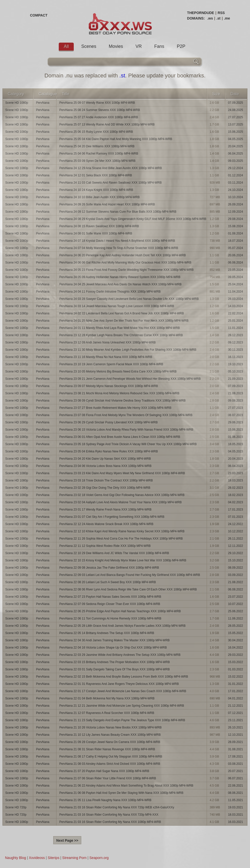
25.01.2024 (235, 321)
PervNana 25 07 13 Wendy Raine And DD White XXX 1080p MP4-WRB (107, 125)
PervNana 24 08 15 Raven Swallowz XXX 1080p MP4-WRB (99, 226)
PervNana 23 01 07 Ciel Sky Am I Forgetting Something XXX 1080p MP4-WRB (112, 517)
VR (139, 46)
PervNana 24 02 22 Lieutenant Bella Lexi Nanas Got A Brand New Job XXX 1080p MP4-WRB (121, 313)
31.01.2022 (235, 684)
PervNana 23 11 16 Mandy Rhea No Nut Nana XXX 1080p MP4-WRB (106, 357)
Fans (159, 46)
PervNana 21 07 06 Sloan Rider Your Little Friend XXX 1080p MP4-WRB (108, 778)
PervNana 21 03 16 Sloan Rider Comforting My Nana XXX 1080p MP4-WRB (110, 822)
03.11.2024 (235, 183)
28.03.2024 (235, 299)
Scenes (89, 46)
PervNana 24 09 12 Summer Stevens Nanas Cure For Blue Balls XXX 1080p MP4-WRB (118, 212)
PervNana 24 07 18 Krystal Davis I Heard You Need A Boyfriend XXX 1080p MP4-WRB (117, 241)
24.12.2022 (235, 524)
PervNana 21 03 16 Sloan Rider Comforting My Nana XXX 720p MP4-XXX (109, 815)
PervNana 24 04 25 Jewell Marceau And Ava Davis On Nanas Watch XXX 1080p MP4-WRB (120, 284)
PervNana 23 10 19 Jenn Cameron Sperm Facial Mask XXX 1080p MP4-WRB (111, 364)
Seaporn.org (99, 858)
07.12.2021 (235, 713)
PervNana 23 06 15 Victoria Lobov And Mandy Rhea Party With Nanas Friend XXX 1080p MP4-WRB (126, 430)
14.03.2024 (235, 306)
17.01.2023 (235, 510)
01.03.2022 (235, 669)
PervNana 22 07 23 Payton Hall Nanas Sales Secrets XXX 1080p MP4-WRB (110, 597)
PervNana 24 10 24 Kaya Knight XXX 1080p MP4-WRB (96, 190)
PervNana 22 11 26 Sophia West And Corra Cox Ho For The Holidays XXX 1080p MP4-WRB (121, 539)
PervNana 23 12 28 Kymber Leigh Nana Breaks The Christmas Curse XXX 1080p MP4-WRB (121, 335)
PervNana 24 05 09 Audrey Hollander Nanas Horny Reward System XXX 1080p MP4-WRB (120, 277)
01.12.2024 (235, 175)
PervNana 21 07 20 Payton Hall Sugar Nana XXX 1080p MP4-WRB (104, 771)
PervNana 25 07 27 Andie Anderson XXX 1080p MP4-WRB (99, 117)
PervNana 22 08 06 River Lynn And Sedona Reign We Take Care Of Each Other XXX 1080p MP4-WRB (128, 589)
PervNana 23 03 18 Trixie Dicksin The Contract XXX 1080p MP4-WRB (106, 480)
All (66, 46)
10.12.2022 (235, 531)
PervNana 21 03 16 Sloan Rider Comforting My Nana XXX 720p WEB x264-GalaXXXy (117, 807)
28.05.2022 (235, 626)
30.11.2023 (235, 350)
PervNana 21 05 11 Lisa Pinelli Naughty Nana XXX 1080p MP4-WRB (105, 800)
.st (218, 18)
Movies (116, 46)
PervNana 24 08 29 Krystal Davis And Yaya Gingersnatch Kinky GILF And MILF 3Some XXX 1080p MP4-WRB (133, 219)
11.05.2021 (235, 800)
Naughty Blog (15, 858)
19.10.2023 (235, 364)
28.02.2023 (235, 488)
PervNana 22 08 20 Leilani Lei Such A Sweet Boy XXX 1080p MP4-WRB (107, 582)
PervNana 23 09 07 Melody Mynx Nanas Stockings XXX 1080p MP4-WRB (109, 386)
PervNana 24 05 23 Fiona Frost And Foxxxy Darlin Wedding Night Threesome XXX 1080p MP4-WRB (126, 270)
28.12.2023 (235, 335)
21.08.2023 (235, 393)
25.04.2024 (235, 284)
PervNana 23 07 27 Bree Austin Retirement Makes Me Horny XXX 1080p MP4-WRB (115, 408)
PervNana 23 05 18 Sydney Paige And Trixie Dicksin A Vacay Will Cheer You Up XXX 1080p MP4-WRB (128, 444)
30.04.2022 (235, 640)
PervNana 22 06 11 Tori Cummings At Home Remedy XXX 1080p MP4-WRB (110, 618)
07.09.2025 (235, 103)
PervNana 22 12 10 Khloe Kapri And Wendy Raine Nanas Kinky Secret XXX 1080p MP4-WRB (122, 531)
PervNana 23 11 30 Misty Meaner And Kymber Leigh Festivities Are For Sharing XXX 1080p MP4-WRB (128, 350)
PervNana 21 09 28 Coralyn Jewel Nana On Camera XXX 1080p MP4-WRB (110, 742)
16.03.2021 (235, 822)
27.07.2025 (235, 117)
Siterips (54, 858)
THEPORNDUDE (200, 13)
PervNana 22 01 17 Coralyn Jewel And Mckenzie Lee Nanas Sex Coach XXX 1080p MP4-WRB (123, 691)
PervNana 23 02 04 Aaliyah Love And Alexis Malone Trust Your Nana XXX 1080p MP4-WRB (120, 502)
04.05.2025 (235, 139)
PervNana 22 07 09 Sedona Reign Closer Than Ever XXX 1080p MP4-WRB (110, 604)
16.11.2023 (235, 357)
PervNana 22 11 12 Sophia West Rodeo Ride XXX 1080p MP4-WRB (105, 546)
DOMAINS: (196, 18)
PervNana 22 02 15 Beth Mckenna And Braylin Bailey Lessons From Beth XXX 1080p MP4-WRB (124, 677)
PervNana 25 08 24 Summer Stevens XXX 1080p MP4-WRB (100, 110)
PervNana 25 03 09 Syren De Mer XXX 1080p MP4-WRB (97, 161)
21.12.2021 (235, 706)
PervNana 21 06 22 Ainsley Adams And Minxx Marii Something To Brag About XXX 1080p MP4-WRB (126, 786)
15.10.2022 (235, 560)
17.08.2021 (235, 757)
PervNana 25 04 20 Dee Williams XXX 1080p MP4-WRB (97, 146)
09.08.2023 (235, 401)
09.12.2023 (235, 342)
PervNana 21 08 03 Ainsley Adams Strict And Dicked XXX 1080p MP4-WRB (110, 764)
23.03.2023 (235, 473)
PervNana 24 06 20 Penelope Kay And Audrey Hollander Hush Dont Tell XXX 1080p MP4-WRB (122, 255)
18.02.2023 (235, 495)
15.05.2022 (235, 633)
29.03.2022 (235, 655)
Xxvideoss (37, 858)
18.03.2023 (235, 480)
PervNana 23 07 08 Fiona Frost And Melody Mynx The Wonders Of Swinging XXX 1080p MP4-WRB (126, 415)
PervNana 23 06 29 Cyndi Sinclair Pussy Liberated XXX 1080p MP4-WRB (108, 422)
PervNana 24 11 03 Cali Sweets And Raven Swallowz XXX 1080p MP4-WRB (110, 183)
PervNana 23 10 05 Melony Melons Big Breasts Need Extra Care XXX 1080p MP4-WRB (118, 371)
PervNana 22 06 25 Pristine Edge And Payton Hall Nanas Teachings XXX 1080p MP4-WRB (120, 611)
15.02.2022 (235, 677)
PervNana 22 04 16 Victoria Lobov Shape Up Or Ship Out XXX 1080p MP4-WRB (113, 648)
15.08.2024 (235, 226)
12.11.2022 (235, 546)
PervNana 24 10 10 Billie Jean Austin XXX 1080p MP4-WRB (99, 197)
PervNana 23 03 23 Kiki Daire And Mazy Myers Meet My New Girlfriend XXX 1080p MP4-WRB (122, 473)
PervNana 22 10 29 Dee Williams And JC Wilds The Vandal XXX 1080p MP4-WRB (114, 553)
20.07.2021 (235, 771)
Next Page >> (67, 840)
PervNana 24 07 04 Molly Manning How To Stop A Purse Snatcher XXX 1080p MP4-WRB (119, 248)
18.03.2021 (235, 815)
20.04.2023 (235, 459)
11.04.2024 (235, 292)
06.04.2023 (235, 466)
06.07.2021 (235, 778)
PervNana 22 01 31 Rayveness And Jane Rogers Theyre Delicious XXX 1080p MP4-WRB (119, 684)
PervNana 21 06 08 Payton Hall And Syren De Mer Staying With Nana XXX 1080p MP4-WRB (121, 793)
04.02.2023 (235, 502)
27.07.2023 (235, 408)
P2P (181, 46)
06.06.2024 (235, 263)
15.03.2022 (235, 662)
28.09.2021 (235, 742)
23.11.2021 (235, 720)
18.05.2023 (235, 444)
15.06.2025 (235, 132)
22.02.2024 (235, 313)
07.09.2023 (235, 386)
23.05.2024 (235, 270)
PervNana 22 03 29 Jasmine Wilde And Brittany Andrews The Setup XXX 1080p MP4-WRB (120, 655)
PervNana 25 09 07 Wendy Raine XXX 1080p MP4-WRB (97, 103)
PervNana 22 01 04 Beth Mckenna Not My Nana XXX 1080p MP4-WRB (107, 698)
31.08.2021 (235, 749)
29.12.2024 (235, 168)
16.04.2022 (235, 648)
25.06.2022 (235, 611)
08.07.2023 (235, 415)
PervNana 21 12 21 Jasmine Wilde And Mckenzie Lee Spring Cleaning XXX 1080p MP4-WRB (122, 706)
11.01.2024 (235, 328)
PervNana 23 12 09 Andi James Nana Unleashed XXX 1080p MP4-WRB (107, 342)
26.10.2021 (235, 727)
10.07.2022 (235, 604)
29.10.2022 (235, 553)
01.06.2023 (235, 437)
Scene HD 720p (16, 807)
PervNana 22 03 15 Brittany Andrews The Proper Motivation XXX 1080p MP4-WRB (114, 662)
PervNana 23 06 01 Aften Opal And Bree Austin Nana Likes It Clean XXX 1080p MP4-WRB (120, 437)
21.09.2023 (235, 379)
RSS (221, 13)
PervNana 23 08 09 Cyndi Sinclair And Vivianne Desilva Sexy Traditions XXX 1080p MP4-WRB (122, 401)
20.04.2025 (235, 146)
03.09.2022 (235, 575)
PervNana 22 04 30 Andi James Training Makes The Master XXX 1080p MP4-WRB (114, 640)
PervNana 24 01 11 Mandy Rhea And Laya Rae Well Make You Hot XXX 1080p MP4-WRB (119, 328)
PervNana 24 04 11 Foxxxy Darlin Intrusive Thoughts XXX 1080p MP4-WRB (110, 292)
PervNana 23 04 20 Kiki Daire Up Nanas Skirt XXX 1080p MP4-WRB (105, 459)
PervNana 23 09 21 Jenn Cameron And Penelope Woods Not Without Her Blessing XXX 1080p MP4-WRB (130, 379)
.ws (210, 18)
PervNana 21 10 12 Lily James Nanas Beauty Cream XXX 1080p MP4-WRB (110, 735)
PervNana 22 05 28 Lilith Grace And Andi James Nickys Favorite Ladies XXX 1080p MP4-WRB (122, 626)
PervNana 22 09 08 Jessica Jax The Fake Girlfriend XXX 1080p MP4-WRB (109, 568)
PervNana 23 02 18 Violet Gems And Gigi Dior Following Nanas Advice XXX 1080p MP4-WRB (122, 495)
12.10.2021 (235, 735)
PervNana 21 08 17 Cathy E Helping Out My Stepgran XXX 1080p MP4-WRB (111, 757)
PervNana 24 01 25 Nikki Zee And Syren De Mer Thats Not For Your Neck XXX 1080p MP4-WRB (124, 321)
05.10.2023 (235, 371)
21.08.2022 (235, 582)
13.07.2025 (235, 125)
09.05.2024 (235, 277)
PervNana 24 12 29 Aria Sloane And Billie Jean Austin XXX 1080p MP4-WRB (110, 168)
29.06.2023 (235, 422)
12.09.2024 (235, 212)
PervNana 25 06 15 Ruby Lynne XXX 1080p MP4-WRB (96, 132)
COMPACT (39, 15)
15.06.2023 (235, 430)
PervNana (43, 103)
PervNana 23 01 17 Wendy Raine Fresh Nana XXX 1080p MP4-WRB (105, 510)
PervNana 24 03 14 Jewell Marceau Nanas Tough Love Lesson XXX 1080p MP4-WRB (117, 306)
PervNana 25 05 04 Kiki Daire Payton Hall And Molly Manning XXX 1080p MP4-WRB (116, 139)
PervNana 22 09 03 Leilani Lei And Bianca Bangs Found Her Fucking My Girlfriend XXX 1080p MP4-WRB (130, 575)
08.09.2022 (235, 568)
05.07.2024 (235, 248)
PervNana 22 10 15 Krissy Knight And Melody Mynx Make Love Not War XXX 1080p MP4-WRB (123, 560)
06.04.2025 (235, 154)
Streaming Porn (74, 858)
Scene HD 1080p (17, 103)
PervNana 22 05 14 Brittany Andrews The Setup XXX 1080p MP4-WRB (107, 633)
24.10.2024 (235, 190)
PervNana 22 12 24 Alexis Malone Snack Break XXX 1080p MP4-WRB (106, 524)
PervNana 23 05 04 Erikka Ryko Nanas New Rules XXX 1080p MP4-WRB (108, 451)
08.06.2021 (235, 793)
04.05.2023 (235, 451)
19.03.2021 (235, 807)
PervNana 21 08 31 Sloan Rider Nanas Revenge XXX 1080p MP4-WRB (107, 749)
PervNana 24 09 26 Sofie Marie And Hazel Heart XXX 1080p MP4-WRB (107, 204)
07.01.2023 (235, 517)
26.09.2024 (235, 204)
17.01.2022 (235, 691)
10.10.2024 (235, 197)
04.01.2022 (235, 698)
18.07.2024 (235, 241)
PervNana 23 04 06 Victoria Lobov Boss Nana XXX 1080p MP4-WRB (105, 466)
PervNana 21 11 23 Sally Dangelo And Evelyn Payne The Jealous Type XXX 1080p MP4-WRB (122, 720)
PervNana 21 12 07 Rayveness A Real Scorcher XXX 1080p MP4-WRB (107, 713)
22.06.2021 (235, 786)
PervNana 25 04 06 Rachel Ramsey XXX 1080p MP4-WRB (99, 154)
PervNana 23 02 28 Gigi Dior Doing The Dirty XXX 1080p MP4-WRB (105, 488)
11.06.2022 (235, 618)
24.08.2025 (235, 110)
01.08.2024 (235, 233)
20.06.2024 (235, 255)
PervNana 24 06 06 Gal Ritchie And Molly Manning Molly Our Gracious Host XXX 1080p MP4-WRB (125, 263)
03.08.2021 (235, 764)
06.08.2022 (235, 589)
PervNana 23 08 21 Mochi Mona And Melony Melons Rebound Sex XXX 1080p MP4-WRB (119, 393)
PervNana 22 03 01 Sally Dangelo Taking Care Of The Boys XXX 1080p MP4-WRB (114, 669)
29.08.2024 (235, 219)
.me (227, 18)
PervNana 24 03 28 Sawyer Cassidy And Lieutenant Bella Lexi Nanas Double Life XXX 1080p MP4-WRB (129, 299)
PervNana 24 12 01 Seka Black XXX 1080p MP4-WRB (96, 175)
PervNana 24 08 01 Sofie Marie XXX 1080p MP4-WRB (96, 233)
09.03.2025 (235, 161)
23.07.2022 (235, 597)
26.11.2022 (235, 539)
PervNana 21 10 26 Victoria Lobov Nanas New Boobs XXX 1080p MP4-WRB (110, 727)
